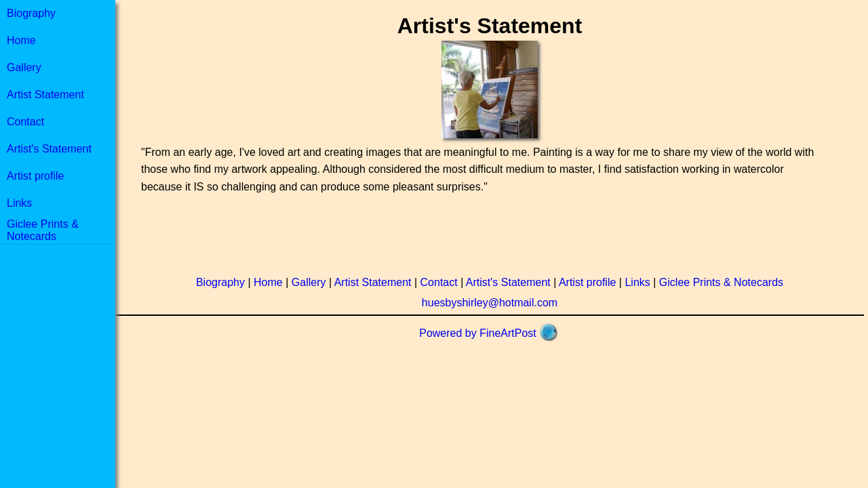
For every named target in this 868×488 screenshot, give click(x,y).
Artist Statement (45, 95)
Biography (31, 13)
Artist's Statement (49, 149)
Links (19, 203)
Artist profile (35, 176)
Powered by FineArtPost (478, 333)
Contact (25, 122)
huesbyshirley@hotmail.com (490, 303)
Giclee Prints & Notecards (43, 230)
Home (21, 40)
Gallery (24, 67)
